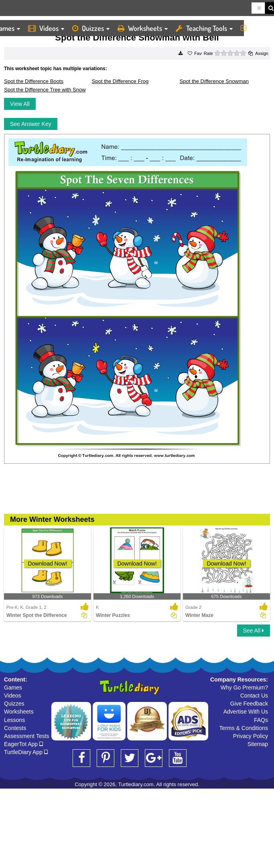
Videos (46, 28)
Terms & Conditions (244, 728)
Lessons (14, 720)
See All (254, 631)
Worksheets (143, 28)
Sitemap (258, 744)
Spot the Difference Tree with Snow (45, 90)
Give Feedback (249, 704)
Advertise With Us (246, 712)
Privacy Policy (251, 736)
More (255, 28)
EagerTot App (23, 744)
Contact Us (254, 696)
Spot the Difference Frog (120, 81)
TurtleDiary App (26, 752)
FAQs (261, 720)
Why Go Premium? (244, 688)
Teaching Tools (204, 28)
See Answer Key (31, 124)
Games (13, 688)
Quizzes (91, 28)
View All (20, 104)
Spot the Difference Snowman (214, 81)
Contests (15, 728)
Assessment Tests (27, 736)
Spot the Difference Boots (34, 81)
